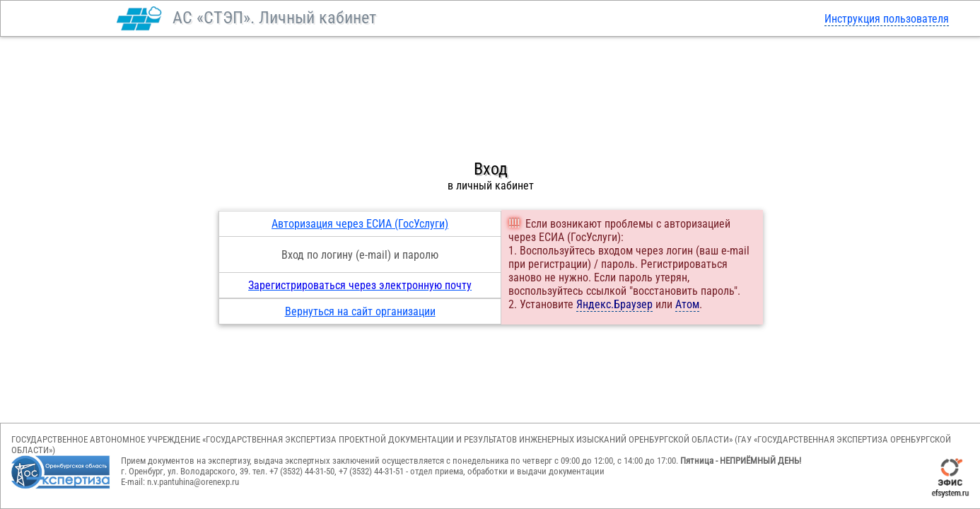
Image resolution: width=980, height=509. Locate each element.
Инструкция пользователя (887, 19)
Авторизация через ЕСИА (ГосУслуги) (360, 224)
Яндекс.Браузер (614, 304)
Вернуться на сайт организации (360, 311)
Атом (687, 304)
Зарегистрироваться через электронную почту (360, 285)
